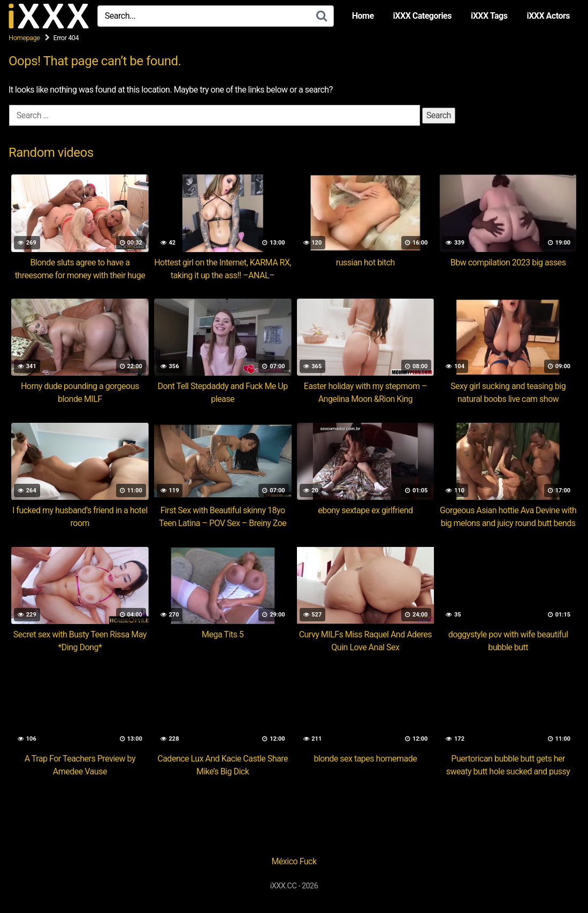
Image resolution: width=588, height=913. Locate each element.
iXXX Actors (548, 16)
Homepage (24, 38)
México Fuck (294, 861)
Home (363, 16)
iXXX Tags (489, 16)
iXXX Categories (422, 16)
